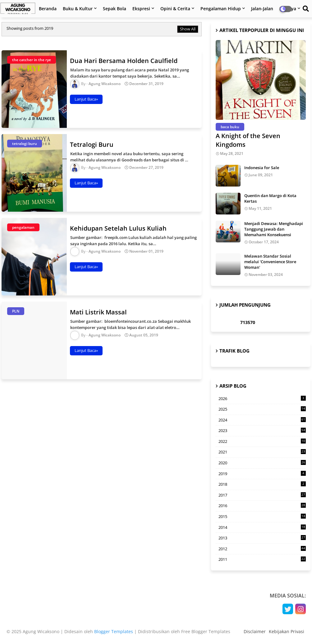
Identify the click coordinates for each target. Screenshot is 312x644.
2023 (262, 430)
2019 (262, 474)
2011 (262, 559)
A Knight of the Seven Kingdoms (248, 140)
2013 (262, 538)
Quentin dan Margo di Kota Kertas (270, 198)
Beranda (48, 9)
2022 (262, 441)
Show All (188, 29)
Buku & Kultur (78, 9)
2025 (262, 409)
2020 (262, 463)
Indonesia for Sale (262, 168)
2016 (262, 506)
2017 (262, 495)
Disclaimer (255, 631)
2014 (262, 527)
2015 (262, 516)
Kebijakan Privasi (287, 631)
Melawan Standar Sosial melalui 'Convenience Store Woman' (270, 262)
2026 (262, 399)
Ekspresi (141, 9)
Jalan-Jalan (262, 9)
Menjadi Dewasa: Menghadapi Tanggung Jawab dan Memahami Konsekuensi (274, 229)
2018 (262, 484)
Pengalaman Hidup (221, 9)
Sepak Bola (115, 9)
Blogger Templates (114, 631)
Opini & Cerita (175, 9)
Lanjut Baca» (86, 99)
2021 (262, 452)
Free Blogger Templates (206, 631)
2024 (262, 420)
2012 (262, 549)
